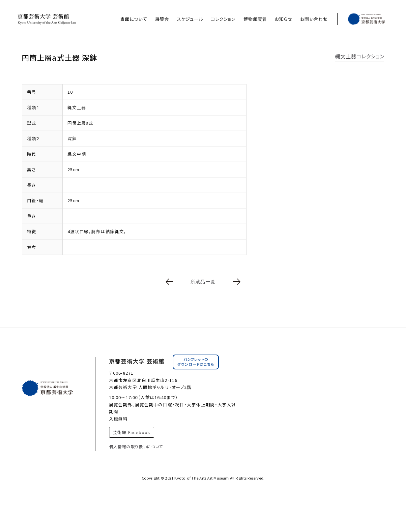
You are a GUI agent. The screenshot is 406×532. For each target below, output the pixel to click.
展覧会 (162, 19)
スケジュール (190, 19)
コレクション (223, 19)
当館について (134, 19)
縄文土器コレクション (360, 56)
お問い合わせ (314, 19)
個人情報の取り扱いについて (136, 446)
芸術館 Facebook (131, 432)
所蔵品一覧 (203, 282)
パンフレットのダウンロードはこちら (196, 362)
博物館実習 (255, 19)
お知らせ (284, 19)
